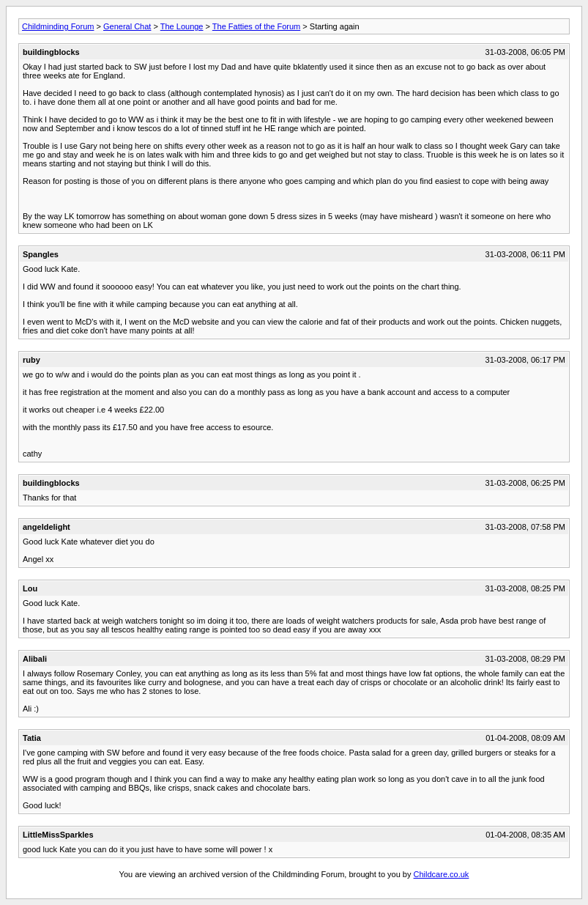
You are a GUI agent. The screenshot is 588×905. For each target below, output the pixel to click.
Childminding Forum (58, 26)
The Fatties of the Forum (256, 26)
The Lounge (182, 26)
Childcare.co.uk (442, 874)
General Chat (127, 26)
